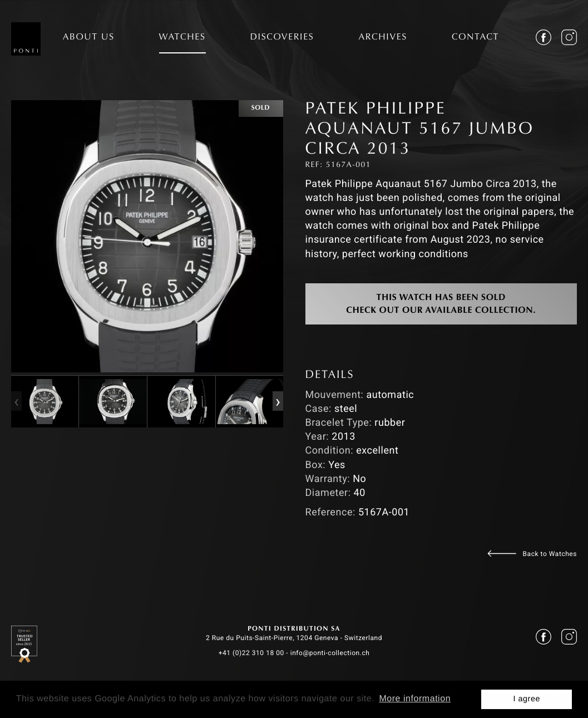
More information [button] (415, 699)
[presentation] (16, 402)
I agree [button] (527, 699)
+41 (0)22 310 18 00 (251, 653)
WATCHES (182, 38)
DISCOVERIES (282, 38)
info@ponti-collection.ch (330, 653)
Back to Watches (550, 554)
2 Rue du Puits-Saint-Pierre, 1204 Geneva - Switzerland (294, 638)
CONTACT (475, 38)
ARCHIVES (383, 38)
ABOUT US (89, 38)
